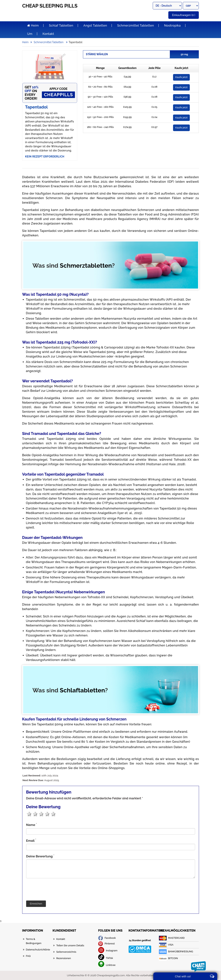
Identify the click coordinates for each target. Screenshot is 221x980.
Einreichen (36, 904)
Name (32, 825)
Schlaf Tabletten (61, 26)
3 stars (41, 814)
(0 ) (184, 15)
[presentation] (55, 889)
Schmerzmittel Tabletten (136, 26)
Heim (33, 26)
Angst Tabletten (95, 26)
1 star (29, 814)
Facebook (107, 938)
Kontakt (48, 34)
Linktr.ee (107, 965)
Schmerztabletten (86, 265)
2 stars (35, 814)
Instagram (108, 951)
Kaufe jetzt (181, 77)
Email (31, 840)
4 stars (47, 814)
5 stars (53, 814)
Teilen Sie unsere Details (70, 945)
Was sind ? (74, 265)
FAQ (28, 956)
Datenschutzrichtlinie (38, 950)
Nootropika (172, 26)
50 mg (186, 54)
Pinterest (106, 944)
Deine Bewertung (40, 856)
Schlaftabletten (82, 690)
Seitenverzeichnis (66, 952)
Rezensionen (64, 958)
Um (30, 34)
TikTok (106, 958)
